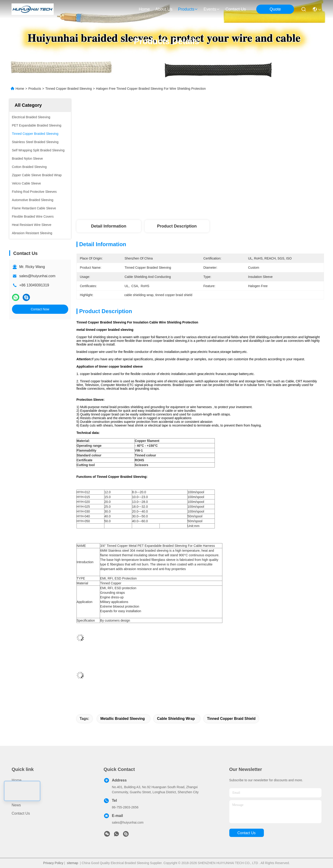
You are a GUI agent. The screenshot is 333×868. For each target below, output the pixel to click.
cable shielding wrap (176, 719)
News (16, 805)
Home (144, 9)
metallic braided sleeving (122, 719)
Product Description (177, 226)
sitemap (72, 863)
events (212, 9)
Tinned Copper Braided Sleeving (68, 89)
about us (164, 9)
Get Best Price (239, 189)
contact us (236, 9)
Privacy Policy (53, 863)
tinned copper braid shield (231, 719)
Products (35, 89)
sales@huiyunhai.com (37, 276)
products (188, 9)
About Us (19, 797)
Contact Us (21, 813)
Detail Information (109, 226)
